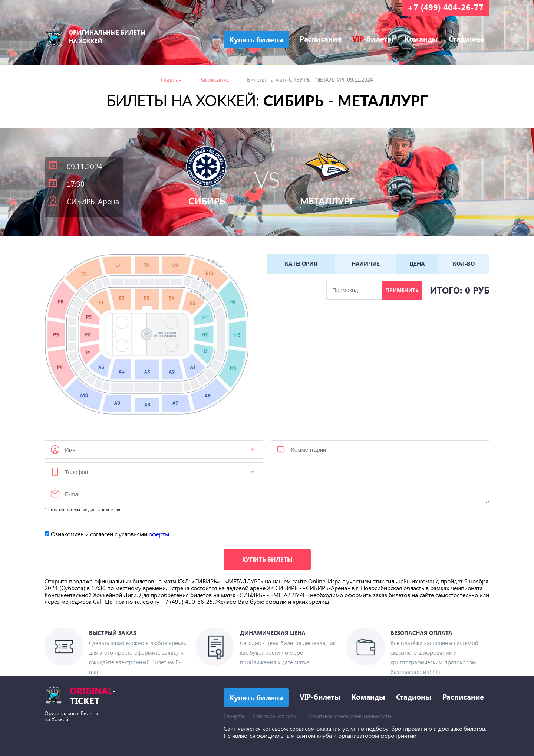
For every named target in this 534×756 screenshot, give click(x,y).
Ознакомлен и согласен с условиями (107, 534)
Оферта (234, 716)
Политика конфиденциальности (349, 716)
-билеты (373, 38)
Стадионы (466, 38)
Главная (171, 79)
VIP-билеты (320, 696)
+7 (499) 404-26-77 (446, 7)
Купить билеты (267, 559)
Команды (421, 38)
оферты (159, 534)
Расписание (321, 38)
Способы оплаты (275, 716)
